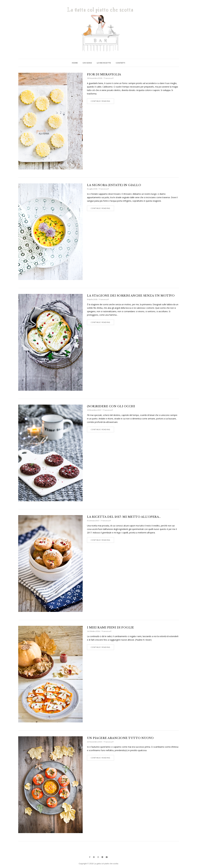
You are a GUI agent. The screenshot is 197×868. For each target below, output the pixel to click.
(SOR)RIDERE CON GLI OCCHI (111, 406)
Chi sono (87, 63)
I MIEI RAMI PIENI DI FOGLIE (111, 627)
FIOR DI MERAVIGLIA (104, 74)
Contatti (121, 63)
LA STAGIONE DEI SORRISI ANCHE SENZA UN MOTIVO (131, 296)
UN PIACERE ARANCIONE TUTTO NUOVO (120, 738)
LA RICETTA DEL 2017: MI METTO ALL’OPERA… (124, 517)
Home (75, 63)
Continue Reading (101, 101)
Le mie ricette (104, 63)
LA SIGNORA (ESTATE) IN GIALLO (114, 185)
